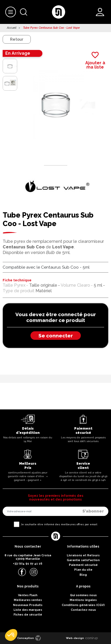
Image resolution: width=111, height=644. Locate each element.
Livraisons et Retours (83, 555)
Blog (83, 575)
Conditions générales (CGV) (83, 605)
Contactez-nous (83, 610)
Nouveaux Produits (28, 605)
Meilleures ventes (28, 600)
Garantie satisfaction (83, 560)
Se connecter (56, 336)
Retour (17, 39)
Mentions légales (83, 600)
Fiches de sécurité (28, 615)
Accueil (12, 28)
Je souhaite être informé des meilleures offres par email (59, 524)
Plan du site (83, 570)
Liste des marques (28, 610)
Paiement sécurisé (83, 565)
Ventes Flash (28, 595)
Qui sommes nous (83, 595)
